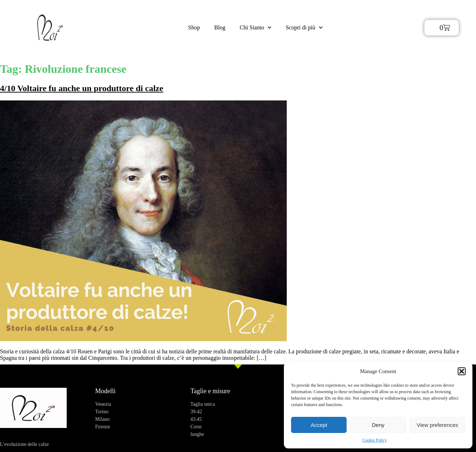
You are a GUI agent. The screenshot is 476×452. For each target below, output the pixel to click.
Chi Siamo (256, 27)
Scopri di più (304, 27)
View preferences (438, 425)
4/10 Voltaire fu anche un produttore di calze (82, 88)
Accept (319, 425)
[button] (462, 371)
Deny (378, 425)
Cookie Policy (375, 440)
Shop (194, 27)
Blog (220, 27)
